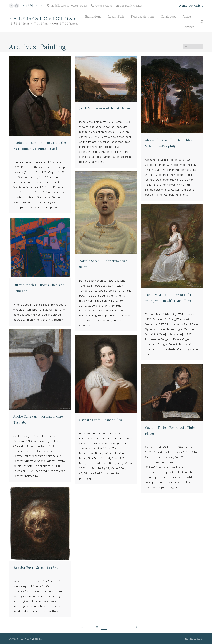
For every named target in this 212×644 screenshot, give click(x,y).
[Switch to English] (28, 6)
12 (113, 627)
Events (183, 6)
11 (104, 627)
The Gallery (196, 6)
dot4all (200, 639)
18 (136, 627)
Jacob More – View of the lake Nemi (105, 108)
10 (96, 627)
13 (121, 627)
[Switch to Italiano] (38, 6)
